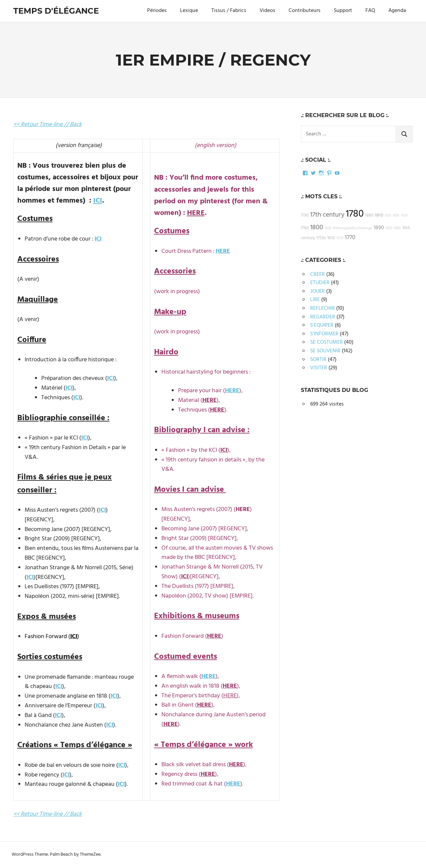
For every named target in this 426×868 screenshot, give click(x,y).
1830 (331, 238)
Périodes (157, 11)
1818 (396, 216)
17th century (327, 215)
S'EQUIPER (322, 325)
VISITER (319, 368)
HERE (196, 213)
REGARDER (323, 317)
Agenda (397, 11)
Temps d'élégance (56, 11)
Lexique (189, 11)
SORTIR (318, 360)
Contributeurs (305, 11)
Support (343, 11)
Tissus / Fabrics (229, 11)
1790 (305, 216)
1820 (328, 228)
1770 (350, 238)
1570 (340, 238)
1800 (317, 228)
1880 (369, 216)
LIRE (315, 300)
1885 (397, 228)
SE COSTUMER (326, 342)
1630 (404, 216)
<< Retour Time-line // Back (48, 125)
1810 (379, 215)
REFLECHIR (322, 308)
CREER (318, 274)
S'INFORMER (324, 334)
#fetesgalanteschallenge (353, 228)
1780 (355, 214)
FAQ (370, 11)
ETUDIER (320, 283)
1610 (388, 216)
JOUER (318, 291)
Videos (267, 11)
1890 (379, 228)
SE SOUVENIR (325, 351)
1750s (321, 238)
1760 (305, 228)
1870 (389, 228)
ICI (98, 201)
